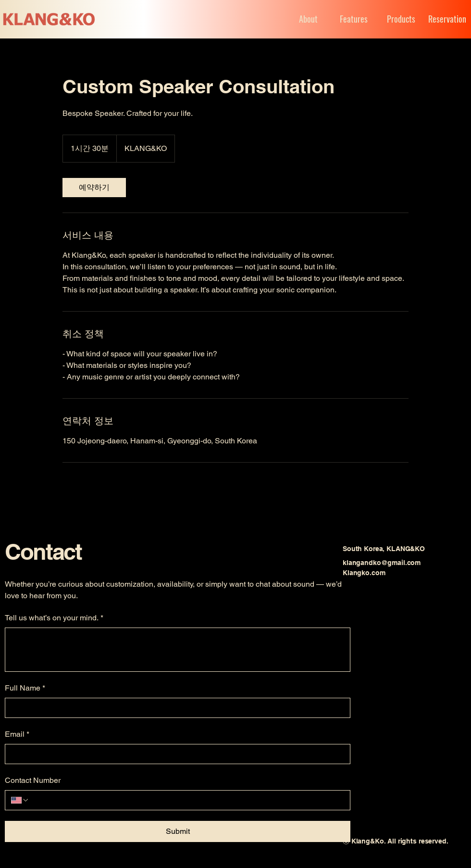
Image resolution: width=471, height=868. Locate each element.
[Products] (401, 19)
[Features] (354, 19)
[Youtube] (369, 619)
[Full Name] (175, 708)
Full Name (25, 688)
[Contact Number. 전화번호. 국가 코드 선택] (20, 800)
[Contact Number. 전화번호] (187, 800)
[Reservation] (446, 19)
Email (17, 734)
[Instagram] (390, 619)
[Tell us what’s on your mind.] (178, 650)
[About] (298, 19)
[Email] (175, 754)
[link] (94, 188)
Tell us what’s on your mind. (54, 618)
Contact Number (33, 780)
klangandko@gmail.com (382, 563)
